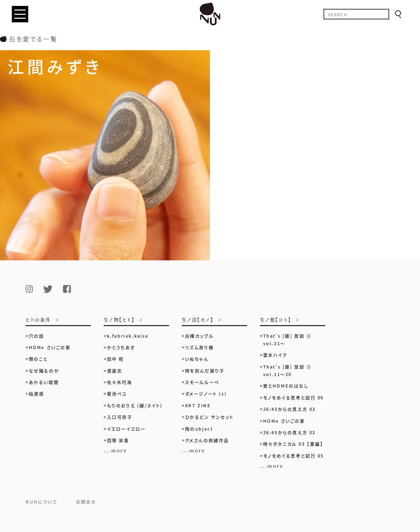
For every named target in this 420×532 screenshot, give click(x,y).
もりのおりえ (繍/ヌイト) (135, 405)
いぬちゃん (197, 359)
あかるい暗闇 (44, 382)
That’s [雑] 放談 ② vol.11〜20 (287, 370)
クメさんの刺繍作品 (210, 440)
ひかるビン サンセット (210, 417)
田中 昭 (115, 359)
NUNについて (42, 502)
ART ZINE (198, 405)
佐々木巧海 (120, 382)
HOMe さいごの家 (50, 347)
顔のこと (38, 359)
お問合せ (86, 502)
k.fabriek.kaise (128, 336)
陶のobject (199, 429)
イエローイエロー (126, 429)
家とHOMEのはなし (286, 386)
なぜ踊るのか (44, 371)
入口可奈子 (120, 417)
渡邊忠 (115, 371)
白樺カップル (199, 336)
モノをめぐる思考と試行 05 (294, 456)
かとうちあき (121, 347)
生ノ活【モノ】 (198, 320)
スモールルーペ (202, 382)
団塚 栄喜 (118, 440)
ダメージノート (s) (206, 394)
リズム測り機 (199, 347)
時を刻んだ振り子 (205, 371)
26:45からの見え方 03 (289, 409)
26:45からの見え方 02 (289, 432)
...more (115, 450)
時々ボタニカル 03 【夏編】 (293, 444)
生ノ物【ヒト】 (119, 320)
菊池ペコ (117, 394)
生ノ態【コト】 (276, 320)
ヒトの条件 (38, 320)
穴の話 (37, 336)
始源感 (37, 394)
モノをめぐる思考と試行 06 (294, 398)
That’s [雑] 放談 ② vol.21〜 (287, 340)
